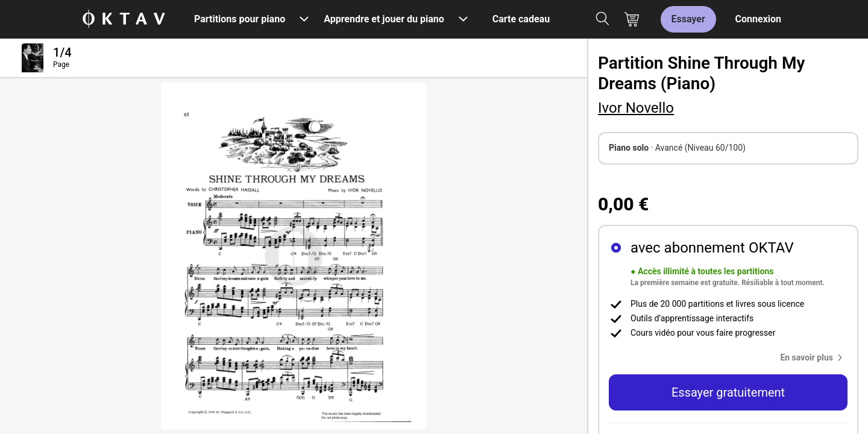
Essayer (688, 19)
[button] (814, 357)
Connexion (758, 19)
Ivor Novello (636, 108)
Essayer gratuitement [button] (728, 392)
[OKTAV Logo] (124, 20)
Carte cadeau (521, 19)
